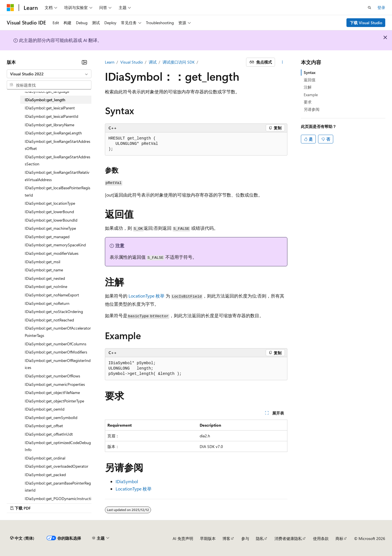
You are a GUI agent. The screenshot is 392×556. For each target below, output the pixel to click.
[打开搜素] (370, 8)
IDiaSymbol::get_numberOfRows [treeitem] (52, 376)
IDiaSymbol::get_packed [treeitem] (45, 475)
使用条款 (321, 538)
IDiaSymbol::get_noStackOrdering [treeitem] (54, 311)
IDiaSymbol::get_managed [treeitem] (47, 237)
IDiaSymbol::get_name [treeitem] (44, 270)
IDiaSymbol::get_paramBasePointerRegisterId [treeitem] (58, 487)
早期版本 (208, 538)
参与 (245, 538)
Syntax (310, 72)
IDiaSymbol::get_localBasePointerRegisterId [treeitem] (58, 191)
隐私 (260, 538)
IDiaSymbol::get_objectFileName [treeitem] (52, 392)
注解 (308, 87)
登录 (381, 7)
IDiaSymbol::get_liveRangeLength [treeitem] (53, 133)
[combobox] (49, 74)
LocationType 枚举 (147, 296)
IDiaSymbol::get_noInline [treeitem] (46, 286)
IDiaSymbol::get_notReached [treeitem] (49, 320)
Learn (110, 62)
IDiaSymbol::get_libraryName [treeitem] (49, 125)
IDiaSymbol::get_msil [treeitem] (42, 262)
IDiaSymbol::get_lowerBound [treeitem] (49, 212)
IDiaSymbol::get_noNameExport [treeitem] (52, 295)
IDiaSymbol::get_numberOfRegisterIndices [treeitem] (58, 364)
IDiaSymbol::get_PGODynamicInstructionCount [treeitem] (58, 502)
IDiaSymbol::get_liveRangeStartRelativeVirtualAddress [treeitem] (57, 176)
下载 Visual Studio (366, 23)
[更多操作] (282, 62)
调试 (153, 62)
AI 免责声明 (183, 538)
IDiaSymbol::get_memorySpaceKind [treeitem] (55, 245)
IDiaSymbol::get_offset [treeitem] (44, 426)
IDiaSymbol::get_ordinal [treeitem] (45, 458)
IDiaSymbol (127, 481)
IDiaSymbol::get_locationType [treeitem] (50, 203)
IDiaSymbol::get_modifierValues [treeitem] (52, 253)
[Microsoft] (10, 8)
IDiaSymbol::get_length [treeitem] (45, 100)
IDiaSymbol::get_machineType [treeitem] (50, 228)
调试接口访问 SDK (179, 62)
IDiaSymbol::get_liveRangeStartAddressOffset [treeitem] (58, 145)
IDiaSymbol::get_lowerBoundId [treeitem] (51, 220)
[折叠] (84, 62)
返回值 (310, 80)
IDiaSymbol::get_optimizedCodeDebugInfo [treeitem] (58, 446)
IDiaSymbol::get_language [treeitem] (47, 91)
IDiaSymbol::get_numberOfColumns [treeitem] (56, 344)
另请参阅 (312, 109)
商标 (339, 538)
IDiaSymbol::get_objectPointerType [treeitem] (54, 401)
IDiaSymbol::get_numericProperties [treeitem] (55, 384)
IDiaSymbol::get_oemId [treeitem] (45, 409)
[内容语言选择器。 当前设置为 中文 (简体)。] (22, 538)
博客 (226, 538)
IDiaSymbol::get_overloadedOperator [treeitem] (57, 466)
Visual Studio (132, 62)
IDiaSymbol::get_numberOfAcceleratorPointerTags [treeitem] (58, 332)
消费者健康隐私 (288, 538)
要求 (308, 102)
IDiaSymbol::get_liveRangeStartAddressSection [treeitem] (58, 160)
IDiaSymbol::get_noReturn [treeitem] (47, 303)
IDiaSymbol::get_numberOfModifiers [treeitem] (56, 352)
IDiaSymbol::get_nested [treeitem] (45, 278)
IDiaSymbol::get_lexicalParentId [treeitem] (51, 116)
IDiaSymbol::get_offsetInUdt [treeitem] (49, 434)
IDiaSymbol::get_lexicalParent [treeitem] (50, 108)
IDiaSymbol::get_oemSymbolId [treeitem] (51, 417)
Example (311, 95)
